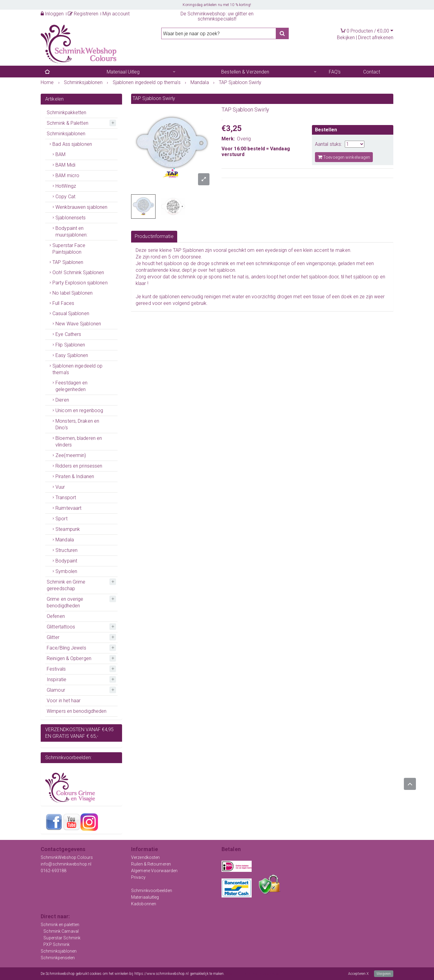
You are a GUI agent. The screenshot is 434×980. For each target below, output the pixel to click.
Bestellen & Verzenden (245, 72)
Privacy (138, 877)
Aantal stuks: (328, 144)
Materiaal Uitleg (123, 72)
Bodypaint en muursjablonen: (71, 232)
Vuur (60, 487)
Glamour (56, 690)
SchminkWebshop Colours (67, 857)
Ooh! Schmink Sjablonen (78, 272)
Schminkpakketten (67, 113)
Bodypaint (66, 561)
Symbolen (66, 571)
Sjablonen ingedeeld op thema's (77, 369)
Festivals (56, 669)
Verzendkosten (145, 857)
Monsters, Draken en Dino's (77, 424)
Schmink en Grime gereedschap (66, 585)
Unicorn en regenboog (79, 410)
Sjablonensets (71, 218)
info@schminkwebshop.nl (66, 864)
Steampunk (68, 529)
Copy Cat (65, 197)
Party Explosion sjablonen (80, 283)
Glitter (53, 637)
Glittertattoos (61, 627)
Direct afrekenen (376, 38)
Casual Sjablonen (71, 313)
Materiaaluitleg (145, 897)
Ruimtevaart (68, 508)
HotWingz (66, 186)
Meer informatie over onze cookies (252, 974)
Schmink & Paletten (68, 123)
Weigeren (384, 974)
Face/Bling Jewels (66, 648)
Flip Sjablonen (70, 345)
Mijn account (116, 14)
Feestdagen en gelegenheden (71, 386)
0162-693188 (53, 871)
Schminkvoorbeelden (152, 891)
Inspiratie (57, 679)
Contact (372, 72)
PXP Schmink (57, 944)
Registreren (83, 14)
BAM (60, 154)
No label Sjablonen (72, 293)
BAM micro (67, 175)
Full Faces (63, 303)
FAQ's (335, 72)
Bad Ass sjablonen (72, 144)
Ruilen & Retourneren (151, 864)
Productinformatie (154, 236)
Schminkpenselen (58, 958)
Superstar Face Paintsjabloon (69, 249)
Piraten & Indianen (75, 476)
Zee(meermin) (71, 455)
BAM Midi (65, 165)
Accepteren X (358, 974)
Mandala (65, 540)
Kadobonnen (144, 904)
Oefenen (56, 616)
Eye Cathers (68, 334)
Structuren (66, 550)
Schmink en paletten (60, 925)
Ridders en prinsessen (79, 466)
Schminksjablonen (66, 134)
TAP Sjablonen (68, 262)
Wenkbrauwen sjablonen (81, 207)
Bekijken (346, 38)
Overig (244, 139)
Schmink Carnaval (61, 931)
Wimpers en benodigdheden (77, 711)
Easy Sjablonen (72, 355)
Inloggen (52, 14)
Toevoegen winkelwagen (344, 157)
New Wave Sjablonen (78, 324)
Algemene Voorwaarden (154, 871)
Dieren (62, 400)
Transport (66, 498)
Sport (61, 519)
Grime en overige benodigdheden (65, 602)
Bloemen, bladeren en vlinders (79, 441)
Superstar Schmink (62, 938)
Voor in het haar (64, 701)
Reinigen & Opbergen (69, 658)
